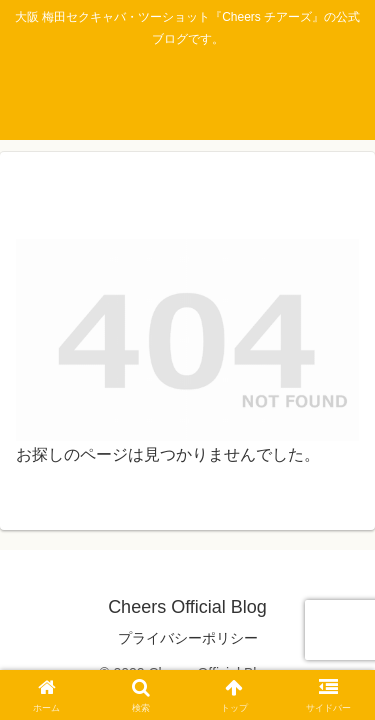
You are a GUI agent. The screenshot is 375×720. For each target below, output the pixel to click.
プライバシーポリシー (188, 638)
